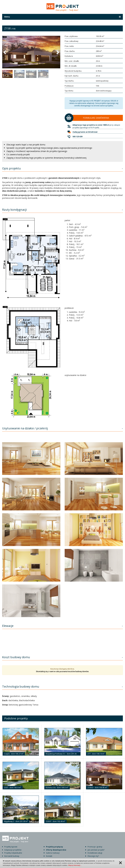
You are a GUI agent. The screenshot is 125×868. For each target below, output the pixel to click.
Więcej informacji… (75, 865)
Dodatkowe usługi (95, 853)
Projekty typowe (11, 847)
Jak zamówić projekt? (96, 850)
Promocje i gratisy (95, 847)
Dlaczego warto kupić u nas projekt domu (26, 145)
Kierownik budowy (12, 856)
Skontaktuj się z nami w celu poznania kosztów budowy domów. (62, 671)
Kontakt (49, 856)
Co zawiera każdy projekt (18, 154)
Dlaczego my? (93, 856)
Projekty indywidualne (13, 853)
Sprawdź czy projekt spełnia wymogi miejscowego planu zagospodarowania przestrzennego (49, 148)
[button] (5, 52)
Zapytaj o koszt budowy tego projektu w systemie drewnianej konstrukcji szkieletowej (46, 158)
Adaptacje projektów (13, 850)
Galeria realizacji (53, 853)
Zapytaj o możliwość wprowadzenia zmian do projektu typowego (37, 151)
